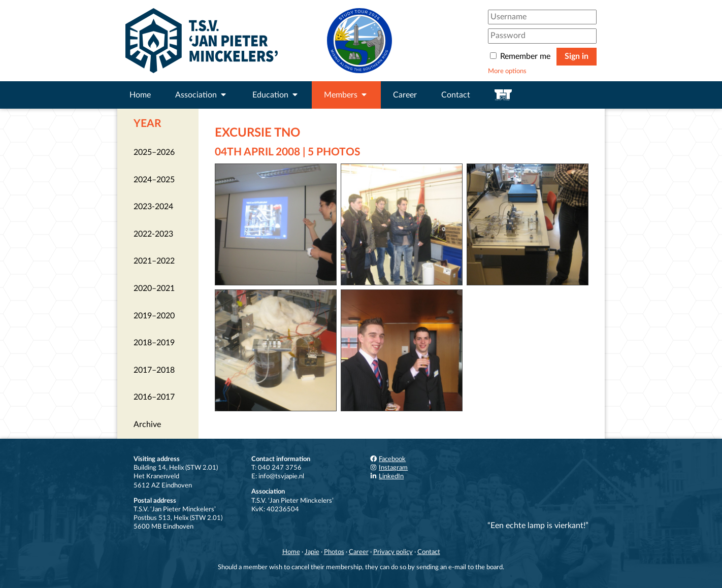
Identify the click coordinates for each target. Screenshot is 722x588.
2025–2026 (154, 152)
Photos (334, 552)
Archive (147, 424)
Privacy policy (393, 552)
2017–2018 (154, 370)
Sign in (577, 56)
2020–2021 (154, 288)
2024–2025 (154, 180)
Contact (456, 95)
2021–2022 (154, 261)
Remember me (521, 56)
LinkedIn (386, 476)
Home (140, 95)
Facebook (387, 459)
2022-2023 (153, 234)
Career (405, 95)
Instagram (388, 468)
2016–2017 (154, 397)
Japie (312, 552)
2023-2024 (153, 207)
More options (507, 71)
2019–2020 (154, 316)
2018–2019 (154, 343)
